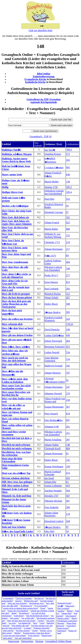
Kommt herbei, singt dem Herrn (36, 633)
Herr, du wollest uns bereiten (17, 319)
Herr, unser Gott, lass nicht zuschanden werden (16, 387)
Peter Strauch (51, 414)
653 (68, 282)
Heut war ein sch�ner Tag (16, 473)
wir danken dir (25, 623)
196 (68, 330)
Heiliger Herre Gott (12, 192)
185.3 (69, 187)
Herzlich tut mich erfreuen (16, 445)
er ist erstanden (41, 606)
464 (68, 341)
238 (68, 400)
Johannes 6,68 (52, 427)
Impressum (14, 641)
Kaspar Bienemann (54, 407)
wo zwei (12, 623)
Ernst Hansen (51, 282)
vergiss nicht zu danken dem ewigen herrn (20, 608)
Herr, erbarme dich (12, 324)
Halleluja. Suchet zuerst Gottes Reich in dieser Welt (16, 160)
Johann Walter (52, 445)
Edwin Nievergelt (53, 341)
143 (68, 460)
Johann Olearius (53, 373)
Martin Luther (63, 618)
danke (14, 613)
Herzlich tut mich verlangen (17, 448)
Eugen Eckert (63, 628)
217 (68, 249)
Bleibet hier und (31, 601)
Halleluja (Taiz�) (12, 150)
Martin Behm (51, 229)
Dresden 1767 (51, 496)
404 (68, 262)
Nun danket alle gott (20, 626)
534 (68, 352)
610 (68, 414)
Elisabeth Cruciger (54, 212)
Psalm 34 (72, 631)
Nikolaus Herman (53, 501)
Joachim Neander (53, 491)
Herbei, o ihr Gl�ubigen (15, 206)
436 (68, 335)
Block (74, 618)
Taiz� (60, 606)
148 (68, 445)
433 (68, 478)
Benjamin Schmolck (55, 347)
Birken (70, 611)
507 (68, 496)
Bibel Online (44, 74)
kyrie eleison (34, 635)
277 (68, 275)
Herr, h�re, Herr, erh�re (16, 347)
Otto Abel (49, 531)
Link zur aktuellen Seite (40, 30)
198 (68, 269)
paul (59, 633)
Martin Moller (52, 182)
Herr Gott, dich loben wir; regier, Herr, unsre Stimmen (17, 222)
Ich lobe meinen (23, 630)
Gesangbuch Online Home (58, 641)
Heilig (5, 187)
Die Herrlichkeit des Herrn (37, 616)
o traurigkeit (8, 598)
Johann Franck (52, 222)
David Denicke (52, 330)
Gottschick (71, 626)
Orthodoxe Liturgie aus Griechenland (54, 192)
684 (68, 448)
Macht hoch (47, 635)
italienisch (62, 631)
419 (68, 486)
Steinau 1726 (51, 187)
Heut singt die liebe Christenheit (12, 460)
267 (68, 297)
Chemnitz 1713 (52, 242)
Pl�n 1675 (50, 256)
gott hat (6, 626)
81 (67, 454)
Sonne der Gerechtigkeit (18, 611)
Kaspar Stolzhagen (54, 467)
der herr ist (39, 598)
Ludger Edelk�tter (54, 335)
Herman (61, 623)
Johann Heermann (54, 249)
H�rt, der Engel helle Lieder (18, 531)
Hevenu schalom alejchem (16, 478)
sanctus (18, 601)
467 (68, 501)
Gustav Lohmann (53, 486)
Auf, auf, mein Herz (23, 638)
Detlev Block (51, 304)
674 (68, 473)
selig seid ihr (8, 630)
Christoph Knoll (53, 448)
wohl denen (19, 616)
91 (67, 380)
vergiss (41, 621)
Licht (42, 623)
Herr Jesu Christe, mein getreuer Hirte (15, 249)
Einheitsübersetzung (44, 76)
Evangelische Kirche (35, 79)
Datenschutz (27, 641)
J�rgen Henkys (53, 312)
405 (68, 167)
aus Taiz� (50, 150)
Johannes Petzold (53, 394)
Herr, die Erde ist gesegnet (16, 294)
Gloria (35, 630)
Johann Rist (50, 482)
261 (68, 427)
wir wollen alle (28, 618)
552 (68, 199)
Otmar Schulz (51, 297)
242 (68, 366)
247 (68, 387)
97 (67, 527)
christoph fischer (64, 603)
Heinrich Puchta (53, 294)
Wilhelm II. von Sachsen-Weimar (53, 235)
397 (68, 440)
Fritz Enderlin (51, 507)
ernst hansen (71, 616)
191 (68, 217)
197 (68, 373)
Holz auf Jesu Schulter (14, 527)
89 (67, 256)
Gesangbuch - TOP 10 (40, 136)
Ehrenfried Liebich (54, 521)
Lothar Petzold (52, 352)
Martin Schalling (53, 440)
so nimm (27, 628)
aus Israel (49, 478)
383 (68, 312)
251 (68, 433)
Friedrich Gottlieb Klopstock (53, 319)
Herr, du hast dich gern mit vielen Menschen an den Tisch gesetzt (16, 304)
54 (67, 531)
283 (68, 289)
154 (68, 359)
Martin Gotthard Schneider (53, 473)
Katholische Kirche (35, 82)
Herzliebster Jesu (36, 603)
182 (68, 160)
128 (68, 182)
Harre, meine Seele (12, 175)
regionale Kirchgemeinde (44, 102)
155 (68, 235)
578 (68, 514)
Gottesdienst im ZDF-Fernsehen (44, 99)
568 (68, 521)
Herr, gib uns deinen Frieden (17, 335)
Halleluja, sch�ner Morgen (17, 154)
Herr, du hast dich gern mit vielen (21, 621)
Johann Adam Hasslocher (51, 514)
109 (68, 467)
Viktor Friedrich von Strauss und (55, 400)
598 (68, 304)
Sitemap (39, 641)
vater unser (7, 638)
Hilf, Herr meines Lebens (15, 486)
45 (67, 206)
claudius (61, 611)
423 (68, 347)
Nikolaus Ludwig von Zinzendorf (53, 269)
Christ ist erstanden (24, 598)
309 (68, 507)
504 (68, 491)
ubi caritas (15, 618)
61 (67, 482)
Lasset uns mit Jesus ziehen (14, 635)
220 (68, 319)
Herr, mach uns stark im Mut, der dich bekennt (15, 359)
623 (68, 222)
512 (68, 294)
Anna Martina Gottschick (51, 359)
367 (68, 407)
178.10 (70, 324)
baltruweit (70, 606)
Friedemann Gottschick (67, 621)
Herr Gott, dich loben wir (16, 217)
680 (68, 229)
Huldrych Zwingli (53, 366)
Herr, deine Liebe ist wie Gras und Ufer (15, 282)
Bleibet (17, 633)
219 (68, 242)
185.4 (69, 192)
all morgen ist (26, 606)
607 (68, 420)
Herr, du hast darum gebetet (17, 297)
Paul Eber (49, 199)
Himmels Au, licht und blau (17, 496)
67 (67, 212)
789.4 (69, 150)
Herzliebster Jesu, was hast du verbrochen (16, 454)
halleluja (50, 623)
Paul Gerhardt (51, 289)
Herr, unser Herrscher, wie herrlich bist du (16, 394)
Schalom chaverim (41, 628)
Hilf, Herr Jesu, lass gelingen (17, 482)
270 (68, 394)
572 (68, 154)
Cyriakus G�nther (54, 168)
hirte (35, 623)
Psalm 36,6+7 (51, 275)
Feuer (43, 608)
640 (68, 175)
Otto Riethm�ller (54, 420)
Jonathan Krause (53, 154)
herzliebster (24, 613)
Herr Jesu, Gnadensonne (15, 262)
